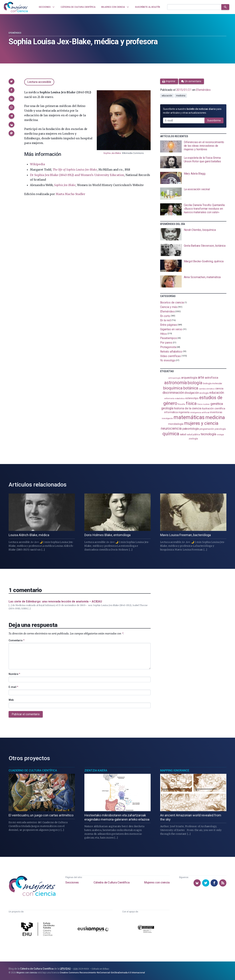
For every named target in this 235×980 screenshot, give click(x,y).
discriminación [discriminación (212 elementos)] (173, 393)
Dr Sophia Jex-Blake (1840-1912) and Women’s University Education (77, 175)
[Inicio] (16, 7)
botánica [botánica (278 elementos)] (191, 388)
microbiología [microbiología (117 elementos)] (176, 424)
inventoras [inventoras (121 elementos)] (216, 412)
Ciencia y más (169, 307)
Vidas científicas (171, 356)
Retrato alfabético (171, 352)
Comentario (17, 640)
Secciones (72, 882)
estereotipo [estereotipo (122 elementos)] (192, 398)
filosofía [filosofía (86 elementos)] (182, 404)
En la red (165, 320)
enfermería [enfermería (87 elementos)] (169, 398)
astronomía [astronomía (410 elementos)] (175, 383)
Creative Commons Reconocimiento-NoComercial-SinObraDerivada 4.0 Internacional (102, 973)
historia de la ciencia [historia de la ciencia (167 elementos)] (188, 408)
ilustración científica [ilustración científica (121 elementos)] (214, 409)
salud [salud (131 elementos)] (183, 434)
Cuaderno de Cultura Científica (33, 770)
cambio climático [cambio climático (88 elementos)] (207, 389)
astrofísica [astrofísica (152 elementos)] (211, 378)
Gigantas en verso (171, 329)
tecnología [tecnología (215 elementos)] (208, 434)
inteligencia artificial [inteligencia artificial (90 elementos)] (200, 412)
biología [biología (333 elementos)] (195, 383)
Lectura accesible (39, 82)
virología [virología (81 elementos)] (220, 435)
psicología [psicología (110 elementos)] (220, 429)
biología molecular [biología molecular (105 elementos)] (213, 383)
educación (167, 96)
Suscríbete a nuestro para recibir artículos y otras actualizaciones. (192, 111)
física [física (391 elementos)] (191, 403)
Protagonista (168, 347)
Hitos (164, 334)
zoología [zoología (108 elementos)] (193, 439)
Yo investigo (168, 360)
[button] (11, 81)
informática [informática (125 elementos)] (171, 412)
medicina (181, 96)
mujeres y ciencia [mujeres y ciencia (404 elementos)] (201, 423)
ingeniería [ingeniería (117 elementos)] (184, 412)
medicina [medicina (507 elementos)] (215, 417)
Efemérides (15, 33)
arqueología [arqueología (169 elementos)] (189, 378)
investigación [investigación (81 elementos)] (167, 418)
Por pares (166, 343)
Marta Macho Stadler (70, 194)
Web (11, 700)
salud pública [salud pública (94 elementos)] (193, 435)
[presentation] (193, 147)
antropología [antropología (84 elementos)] (174, 378)
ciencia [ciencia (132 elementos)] (219, 389)
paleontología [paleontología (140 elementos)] (191, 429)
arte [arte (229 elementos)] (201, 377)
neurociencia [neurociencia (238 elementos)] (171, 428)
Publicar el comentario (26, 714)
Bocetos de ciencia (172, 302)
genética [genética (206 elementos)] (217, 404)
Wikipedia (37, 164)
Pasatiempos (168, 338)
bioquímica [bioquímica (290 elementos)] (173, 388)
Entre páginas (169, 325)
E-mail (13, 687)
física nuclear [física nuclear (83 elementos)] (203, 404)
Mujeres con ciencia (157, 882)
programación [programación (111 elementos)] (207, 429)
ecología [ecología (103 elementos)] (204, 393)
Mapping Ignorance (175, 770)
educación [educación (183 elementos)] (217, 393)
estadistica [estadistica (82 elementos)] (180, 398)
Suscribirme (214, 120)
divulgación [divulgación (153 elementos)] (192, 393)
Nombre (14, 674)
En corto (165, 316)
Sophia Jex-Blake (112, 153)
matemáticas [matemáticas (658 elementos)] (189, 417)
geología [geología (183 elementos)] (167, 408)
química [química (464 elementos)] (171, 434)
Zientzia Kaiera (96, 770)
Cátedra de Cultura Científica (111, 882)
